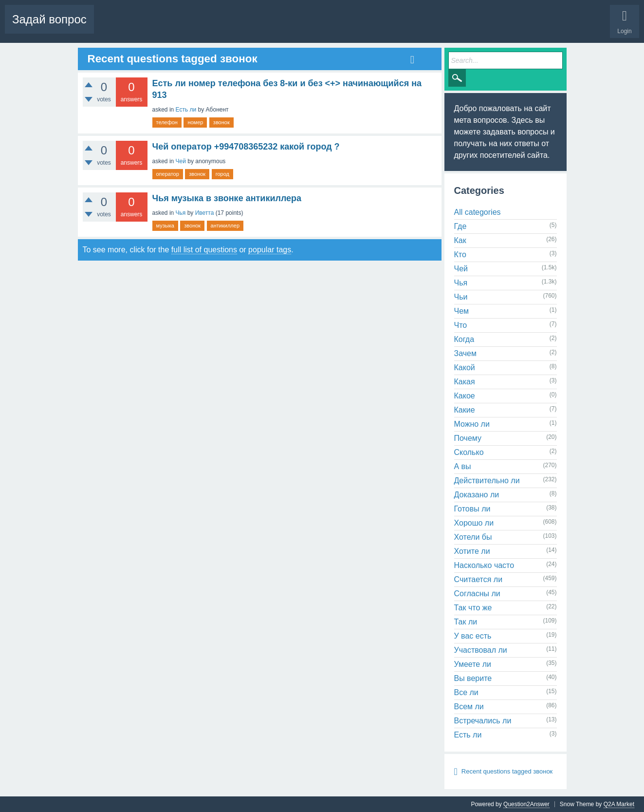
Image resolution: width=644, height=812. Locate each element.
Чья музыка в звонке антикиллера (227, 198)
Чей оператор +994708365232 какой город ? (246, 147)
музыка (165, 226)
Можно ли (472, 424)
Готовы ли (472, 509)
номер (195, 122)
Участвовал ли (481, 650)
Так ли (466, 622)
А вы (463, 466)
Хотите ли (472, 551)
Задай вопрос (49, 19)
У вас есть (473, 636)
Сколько (469, 452)
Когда (464, 339)
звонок (221, 122)
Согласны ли (477, 594)
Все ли (466, 692)
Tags (222, 27)
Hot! (148, 27)
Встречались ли (483, 721)
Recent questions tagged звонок (507, 771)
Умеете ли (473, 664)
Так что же (473, 608)
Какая (465, 382)
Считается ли (478, 579)
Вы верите (473, 678)
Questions (115, 27)
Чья (181, 213)
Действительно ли (487, 481)
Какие (465, 410)
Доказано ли (477, 495)
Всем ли (469, 707)
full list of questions (204, 250)
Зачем (465, 353)
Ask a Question (302, 27)
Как (460, 240)
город (222, 174)
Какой (465, 368)
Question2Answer (526, 804)
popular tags (270, 250)
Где (460, 226)
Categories (257, 27)
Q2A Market (619, 804)
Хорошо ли (474, 523)
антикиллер (225, 226)
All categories (478, 212)
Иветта (205, 213)
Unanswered (185, 27)
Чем (462, 311)
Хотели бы (473, 537)
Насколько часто (484, 565)
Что (461, 325)
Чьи (461, 297)
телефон (167, 122)
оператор (168, 174)
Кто (460, 255)
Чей (181, 161)
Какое (465, 396)
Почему (468, 438)
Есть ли (186, 110)
